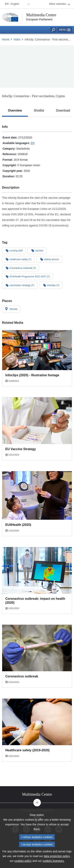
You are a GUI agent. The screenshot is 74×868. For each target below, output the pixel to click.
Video (17, 39)
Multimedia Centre (41, 15)
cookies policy (23, 861)
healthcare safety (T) (18, 259)
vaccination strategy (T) (20, 285)
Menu (65, 30)
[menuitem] (17, 4)
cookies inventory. (53, 861)
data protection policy (57, 856)
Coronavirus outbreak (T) (21, 268)
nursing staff (14, 250)
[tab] (15, 111)
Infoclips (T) (51, 285)
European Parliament (39, 19)
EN (33, 143)
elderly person (49, 259)
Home (6, 39)
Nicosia (11, 309)
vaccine (37, 250)
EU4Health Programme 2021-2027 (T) (27, 276)
